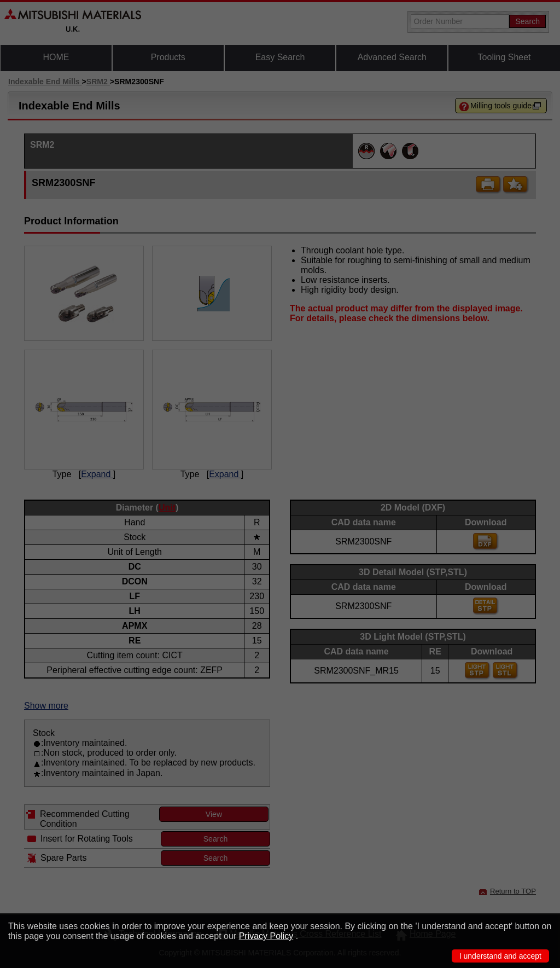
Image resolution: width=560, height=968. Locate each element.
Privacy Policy (266, 936)
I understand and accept (500, 956)
